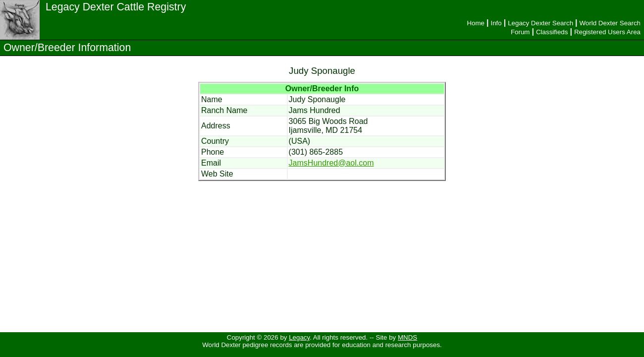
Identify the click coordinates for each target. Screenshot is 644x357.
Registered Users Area (607, 32)
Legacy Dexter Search (540, 23)
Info (496, 23)
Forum (520, 32)
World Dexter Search (610, 23)
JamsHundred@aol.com (331, 163)
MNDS (407, 337)
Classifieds (552, 32)
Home (476, 23)
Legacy (299, 337)
